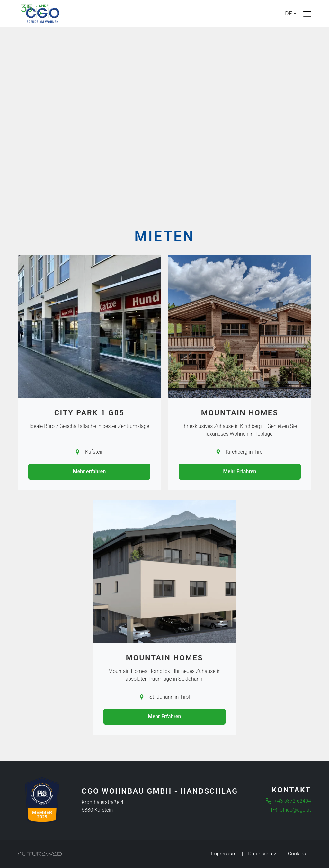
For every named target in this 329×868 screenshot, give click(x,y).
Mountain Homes (240, 413)
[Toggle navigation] (307, 14)
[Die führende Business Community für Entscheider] (42, 800)
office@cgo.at (295, 810)
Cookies (297, 854)
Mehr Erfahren (240, 471)
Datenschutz (262, 854)
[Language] (291, 14)
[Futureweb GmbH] (40, 854)
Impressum (224, 854)
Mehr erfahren (89, 471)
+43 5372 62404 (293, 801)
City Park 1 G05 (89, 413)
